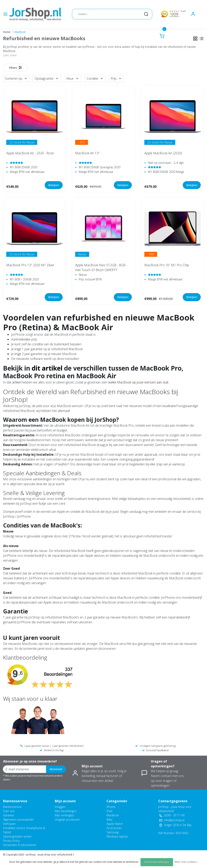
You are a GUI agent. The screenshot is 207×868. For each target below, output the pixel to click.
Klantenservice (12, 807)
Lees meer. (10, 55)
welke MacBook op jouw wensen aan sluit (138, 382)
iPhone (111, 807)
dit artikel (47, 368)
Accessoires (114, 828)
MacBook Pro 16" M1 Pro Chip (167, 265)
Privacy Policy (11, 841)
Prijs (116, 78)
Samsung (112, 832)
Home (7, 32)
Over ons (9, 811)
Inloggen (60, 807)
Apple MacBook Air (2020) (163, 153)
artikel (16, 382)
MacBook (20, 32)
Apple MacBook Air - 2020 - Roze (30, 153)
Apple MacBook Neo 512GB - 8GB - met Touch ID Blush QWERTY (101, 267)
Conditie (95, 78)
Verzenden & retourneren (20, 845)
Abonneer (56, 769)
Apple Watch (115, 824)
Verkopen (9, 824)
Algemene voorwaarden (18, 819)
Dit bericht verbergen (157, 862)
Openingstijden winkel (17, 836)
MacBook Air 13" (87, 153)
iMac (110, 819)
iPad (109, 811)
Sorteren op (16, 78)
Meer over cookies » (186, 862)
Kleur (73, 78)
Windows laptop (117, 836)
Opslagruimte (47, 78)
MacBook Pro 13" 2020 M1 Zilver (30, 265)
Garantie (9, 815)
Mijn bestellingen (66, 811)
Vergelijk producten (67, 819)
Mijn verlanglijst (64, 815)
